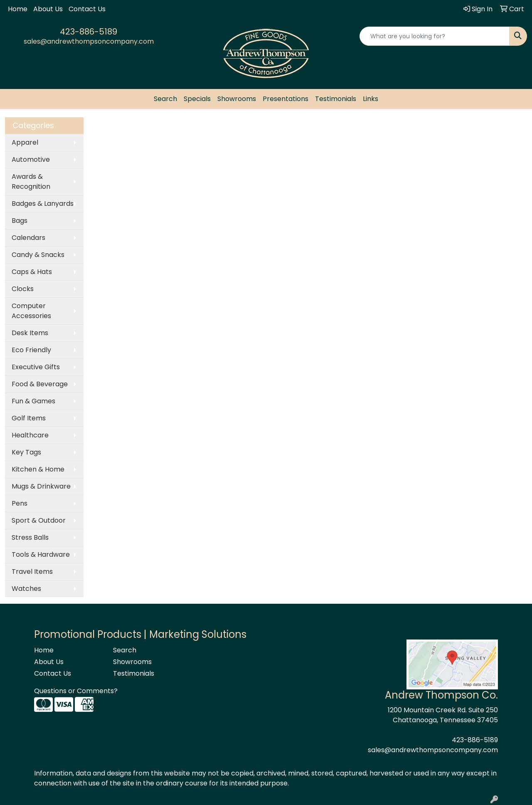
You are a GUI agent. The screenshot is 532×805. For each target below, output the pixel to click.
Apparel (25, 142)
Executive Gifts (36, 367)
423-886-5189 (89, 32)
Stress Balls (30, 537)
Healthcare (30, 435)
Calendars (28, 238)
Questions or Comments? (76, 691)
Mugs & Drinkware (41, 486)
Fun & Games (33, 401)
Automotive (31, 159)
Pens (20, 503)
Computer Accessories (31, 311)
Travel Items (32, 572)
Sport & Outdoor (39, 520)
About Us (48, 9)
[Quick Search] (435, 36)
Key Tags (26, 452)
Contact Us (87, 9)
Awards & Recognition (31, 181)
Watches (26, 589)
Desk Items (30, 333)
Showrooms (237, 99)
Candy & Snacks (38, 255)
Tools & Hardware (41, 554)
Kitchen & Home (38, 469)
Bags (20, 221)
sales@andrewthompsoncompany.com (89, 41)
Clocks (23, 289)
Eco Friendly (31, 350)
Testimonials (336, 99)
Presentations (286, 99)
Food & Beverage (40, 384)
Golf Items (29, 418)
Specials (197, 99)
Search (165, 99)
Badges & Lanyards (43, 204)
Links (371, 99)
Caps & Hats (32, 272)
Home (18, 9)
